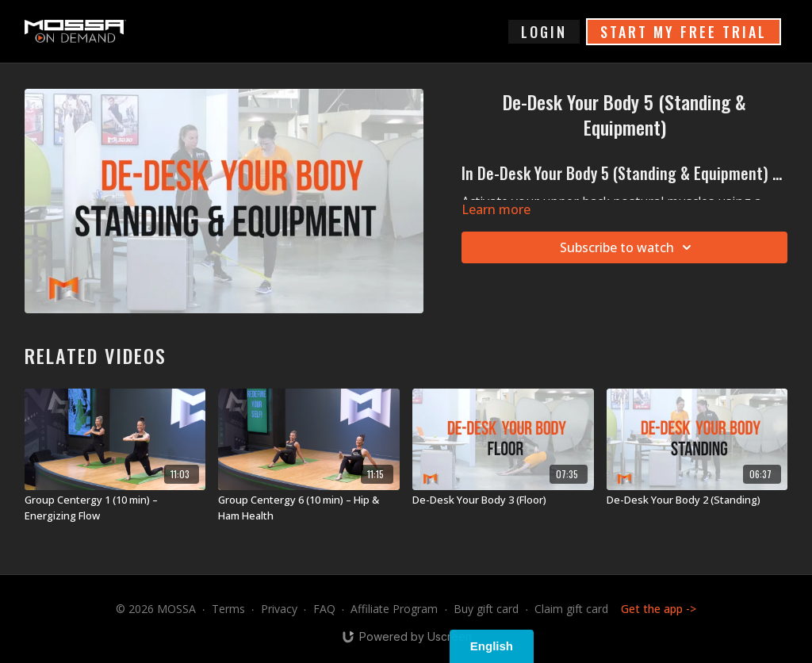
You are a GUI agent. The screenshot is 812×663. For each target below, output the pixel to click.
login (544, 32)
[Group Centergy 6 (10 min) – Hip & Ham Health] (309, 508)
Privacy (279, 609)
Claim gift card (571, 609)
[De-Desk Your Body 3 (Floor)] (503, 500)
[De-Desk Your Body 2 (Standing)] (697, 500)
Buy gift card (486, 609)
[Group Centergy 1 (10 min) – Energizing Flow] (115, 508)
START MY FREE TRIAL (684, 32)
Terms (228, 609)
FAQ (324, 609)
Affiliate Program (394, 609)
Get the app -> (659, 609)
